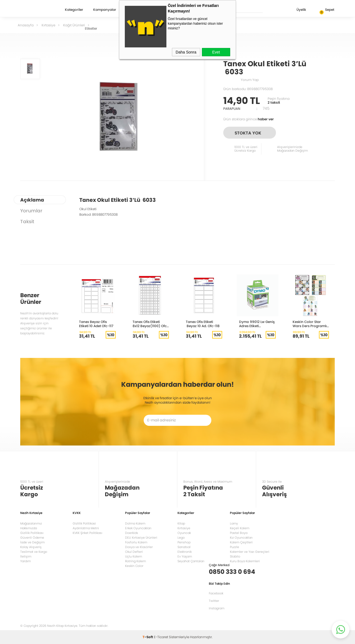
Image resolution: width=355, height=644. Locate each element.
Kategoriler (74, 10)
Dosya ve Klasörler (139, 547)
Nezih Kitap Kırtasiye (36, 10)
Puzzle (234, 547)
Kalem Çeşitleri (241, 542)
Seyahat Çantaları (191, 561)
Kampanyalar (105, 10)
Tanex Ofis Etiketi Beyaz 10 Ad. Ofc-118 (203, 324)
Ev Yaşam (185, 556)
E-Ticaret (161, 637)
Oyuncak (184, 533)
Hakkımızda (29, 528)
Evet (216, 52)
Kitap (181, 523)
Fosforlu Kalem (136, 542)
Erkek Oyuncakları (138, 528)
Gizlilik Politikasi (84, 523)
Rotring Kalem (135, 561)
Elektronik (185, 552)
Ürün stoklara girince (248, 119)
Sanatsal (184, 547)
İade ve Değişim (32, 542)
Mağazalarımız (31, 523)
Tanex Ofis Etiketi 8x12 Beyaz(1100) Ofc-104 (151, 324)
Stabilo (235, 556)
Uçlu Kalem (134, 556)
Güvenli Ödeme (32, 538)
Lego (181, 538)
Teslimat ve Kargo (34, 552)
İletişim (26, 556)
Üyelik (297, 10)
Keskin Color (134, 566)
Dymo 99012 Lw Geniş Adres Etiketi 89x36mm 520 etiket (257, 324)
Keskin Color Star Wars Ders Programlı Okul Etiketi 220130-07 (311, 324)
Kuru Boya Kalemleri (245, 561)
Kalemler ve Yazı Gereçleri (250, 552)
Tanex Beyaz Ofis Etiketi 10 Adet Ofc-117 (96, 324)
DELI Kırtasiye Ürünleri (141, 538)
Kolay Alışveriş (31, 547)
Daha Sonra (186, 52)
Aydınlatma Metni (86, 528)
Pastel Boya (239, 533)
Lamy (234, 523)
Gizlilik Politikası (32, 533)
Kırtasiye (184, 528)
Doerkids (132, 533)
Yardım (26, 561)
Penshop (184, 542)
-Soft (148, 637)
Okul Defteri (134, 552)
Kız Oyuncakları (241, 538)
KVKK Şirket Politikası (88, 533)
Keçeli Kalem (240, 528)
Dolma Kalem (135, 523)
